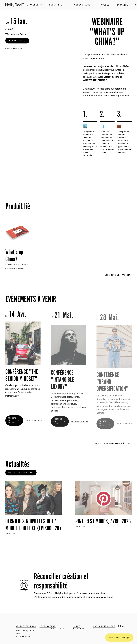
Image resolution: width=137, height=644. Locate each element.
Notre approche (79, 627)
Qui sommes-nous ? (104, 627)
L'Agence (35, 5)
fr (120, 626)
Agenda (105, 5)
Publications (84, 5)
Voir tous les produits (118, 275)
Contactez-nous (26, 626)
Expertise (58, 5)
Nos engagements (59, 627)
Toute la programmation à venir (113, 443)
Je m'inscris (17, 41)
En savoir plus (34, 425)
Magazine (122, 5)
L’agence (45, 626)
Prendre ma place (14, 425)
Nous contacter (119, 638)
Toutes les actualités (21, 472)
